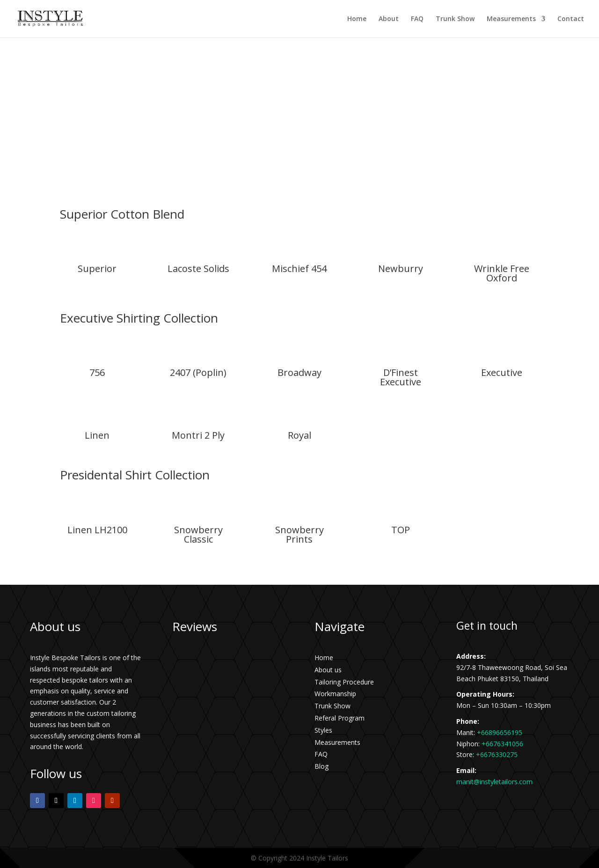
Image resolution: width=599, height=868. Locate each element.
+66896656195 (500, 732)
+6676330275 (497, 754)
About (389, 19)
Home (357, 19)
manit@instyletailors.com (494, 782)
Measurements (511, 19)
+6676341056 (502, 744)
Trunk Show (455, 19)
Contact (571, 19)
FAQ (417, 19)
